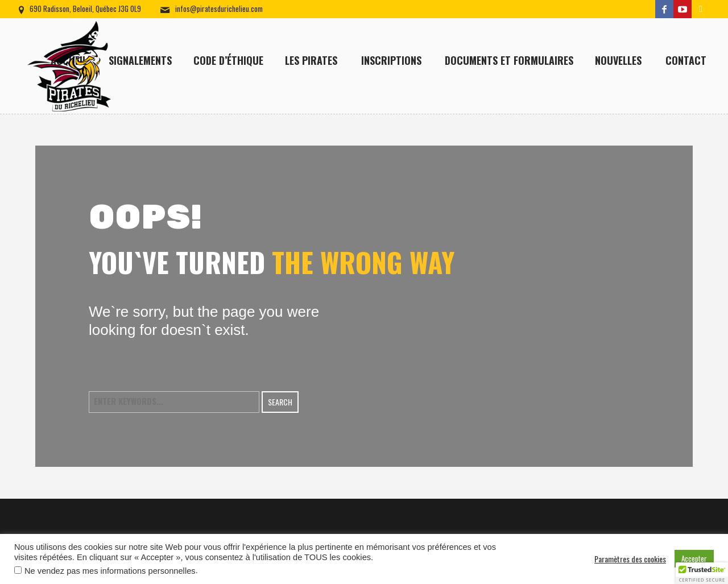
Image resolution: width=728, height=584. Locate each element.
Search (280, 402)
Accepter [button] (694, 558)
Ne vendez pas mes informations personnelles (110, 571)
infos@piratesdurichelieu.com (219, 9)
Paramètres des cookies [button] (630, 559)
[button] (702, 573)
